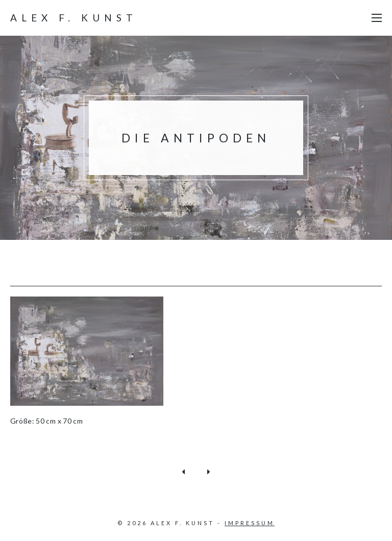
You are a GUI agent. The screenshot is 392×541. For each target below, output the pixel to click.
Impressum (250, 523)
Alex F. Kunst (74, 18)
